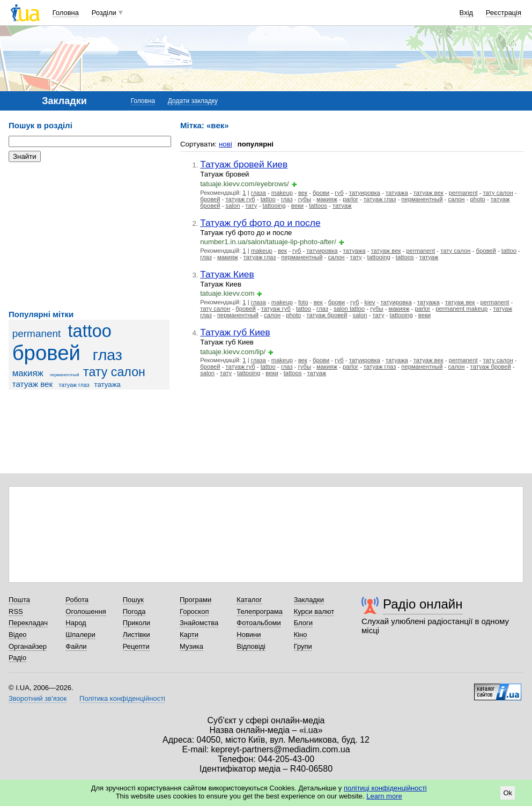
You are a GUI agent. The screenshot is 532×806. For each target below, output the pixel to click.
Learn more (384, 796)
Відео (18, 635)
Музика (191, 646)
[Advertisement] (89, 236)
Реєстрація (504, 13)
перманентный (64, 375)
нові (226, 144)
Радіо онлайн (423, 604)
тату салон (114, 372)
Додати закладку (193, 101)
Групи (303, 646)
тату (252, 206)
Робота (77, 600)
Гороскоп (194, 611)
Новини (249, 635)
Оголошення (86, 611)
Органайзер (28, 646)
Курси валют (314, 611)
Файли (76, 646)
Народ (76, 623)
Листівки (136, 635)
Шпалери (80, 635)
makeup (282, 193)
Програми (195, 600)
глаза (258, 193)
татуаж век (33, 384)
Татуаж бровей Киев (244, 164)
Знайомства (199, 623)
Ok (508, 793)
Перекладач (28, 623)
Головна (66, 13)
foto (303, 302)
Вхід (467, 13)
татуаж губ (241, 199)
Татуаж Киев (227, 274)
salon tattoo (349, 309)
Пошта (19, 600)
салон (457, 199)
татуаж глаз (74, 385)
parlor (350, 199)
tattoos (318, 206)
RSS (16, 611)
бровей (46, 353)
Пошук (133, 600)
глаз (108, 355)
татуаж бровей (327, 315)
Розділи (104, 13)
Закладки (309, 600)
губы (305, 199)
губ (339, 193)
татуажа (108, 384)
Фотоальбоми (258, 623)
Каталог (249, 600)
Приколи (136, 623)
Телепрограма (260, 611)
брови (321, 193)
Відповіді (251, 646)
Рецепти (136, 646)
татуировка (365, 193)
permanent (37, 334)
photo (478, 199)
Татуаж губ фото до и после (260, 223)
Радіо (17, 658)
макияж (28, 373)
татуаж (342, 206)
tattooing (274, 206)
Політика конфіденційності (122, 698)
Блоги (303, 623)
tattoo (90, 331)
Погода (134, 611)
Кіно (301, 635)
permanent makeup (461, 309)
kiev (370, 302)
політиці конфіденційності (385, 788)
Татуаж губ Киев (235, 332)
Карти (189, 635)
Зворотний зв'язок (38, 698)
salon (233, 206)
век (303, 193)
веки (297, 206)
